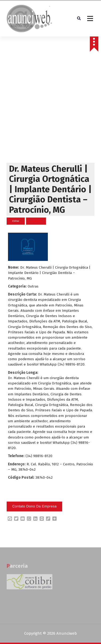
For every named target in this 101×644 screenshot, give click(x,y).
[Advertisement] (50, 110)
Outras (33, 286)
